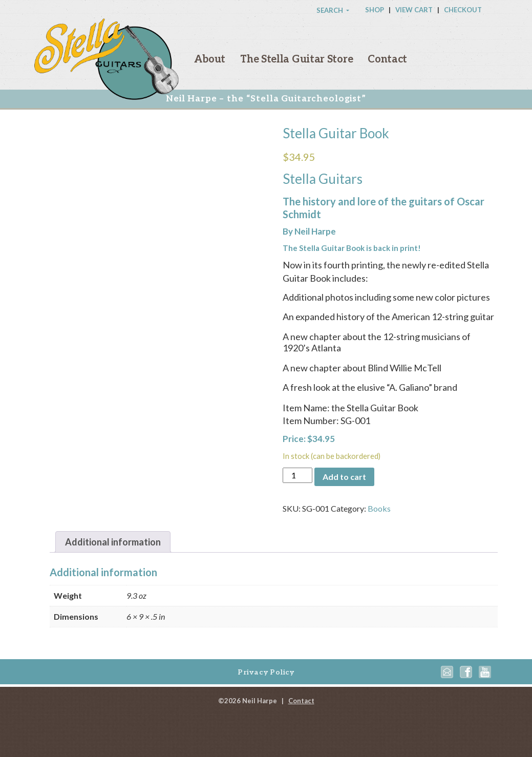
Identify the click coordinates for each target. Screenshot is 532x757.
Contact (387, 59)
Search (331, 10)
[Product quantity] (297, 475)
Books (379, 508)
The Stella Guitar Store (296, 59)
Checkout (463, 10)
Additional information (113, 542)
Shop (375, 10)
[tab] (113, 542)
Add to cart (344, 477)
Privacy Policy (266, 672)
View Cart (414, 10)
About (210, 59)
